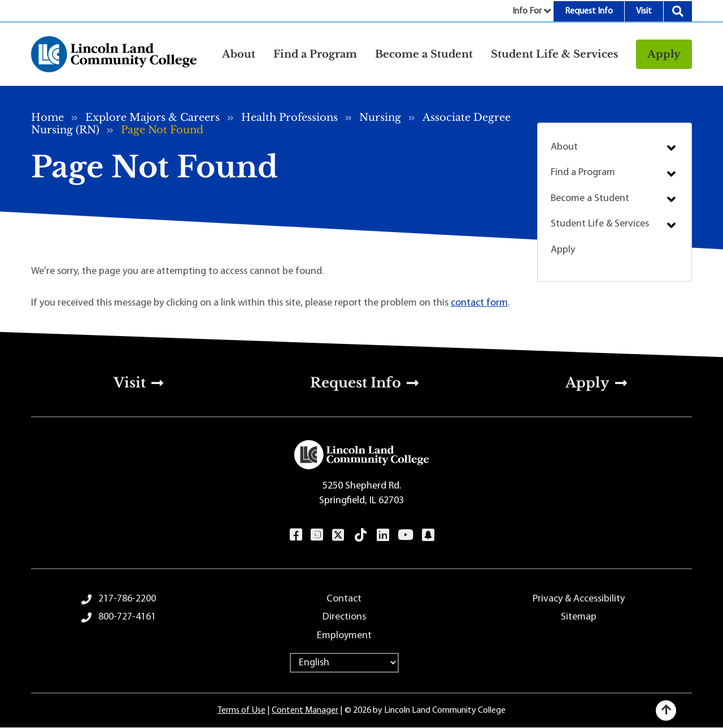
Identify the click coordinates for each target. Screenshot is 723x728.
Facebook (296, 535)
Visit (644, 11)
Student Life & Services (600, 224)
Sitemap (579, 617)
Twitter (338, 535)
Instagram (317, 535)
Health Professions (289, 117)
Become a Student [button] (424, 54)
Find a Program (583, 173)
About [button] (239, 54)
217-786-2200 (127, 599)
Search (678, 11)
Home (47, 117)
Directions (344, 617)
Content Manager (305, 710)
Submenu (671, 148)
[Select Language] (344, 663)
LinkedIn (383, 535)
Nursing (380, 117)
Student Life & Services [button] (554, 54)
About (564, 147)
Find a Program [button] (315, 54)
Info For (527, 11)
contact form (479, 303)
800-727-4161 (127, 617)
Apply (664, 54)
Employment (344, 636)
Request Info (589, 11)
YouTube (405, 535)
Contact (344, 599)
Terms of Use (241, 710)
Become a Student (590, 199)
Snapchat (428, 535)
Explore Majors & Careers (153, 117)
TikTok (361, 535)
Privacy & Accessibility (579, 599)
